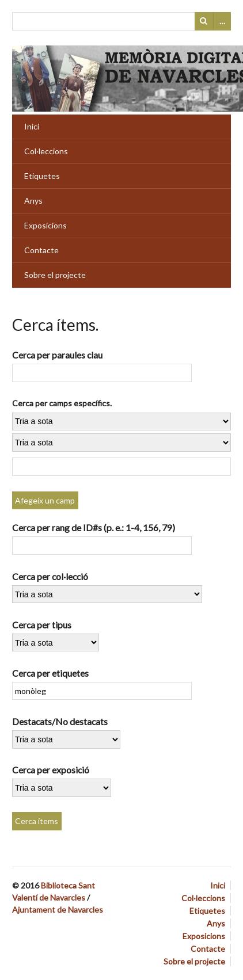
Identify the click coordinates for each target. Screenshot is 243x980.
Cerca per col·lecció (50, 576)
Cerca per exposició (51, 770)
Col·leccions (46, 151)
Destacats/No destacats (60, 721)
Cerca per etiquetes (50, 673)
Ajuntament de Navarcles (58, 910)
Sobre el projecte (55, 275)
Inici (32, 126)
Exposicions (45, 225)
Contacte (41, 250)
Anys (33, 201)
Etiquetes (42, 176)
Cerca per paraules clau (57, 355)
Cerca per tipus (42, 625)
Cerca (204, 21)
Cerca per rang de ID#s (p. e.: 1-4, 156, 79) (94, 527)
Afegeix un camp (45, 500)
